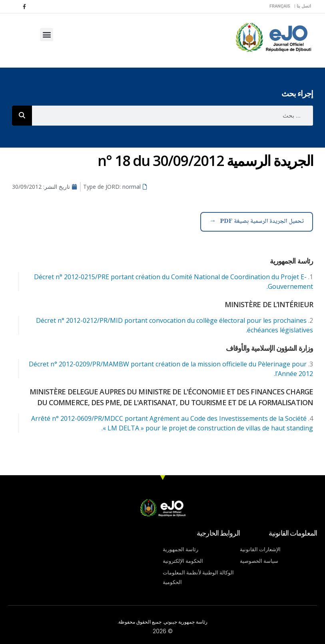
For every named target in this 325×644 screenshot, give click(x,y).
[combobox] (172, 116)
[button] (47, 35)
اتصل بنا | (303, 6)
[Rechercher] (22, 116)
